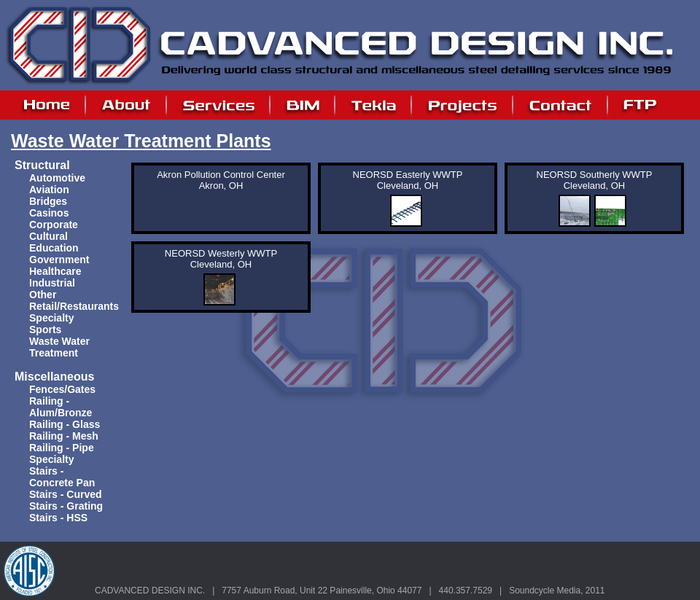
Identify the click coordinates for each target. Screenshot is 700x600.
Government (59, 260)
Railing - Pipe (62, 448)
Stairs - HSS (58, 518)
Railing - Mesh (64, 436)
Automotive (57, 178)
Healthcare (55, 271)
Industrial (52, 283)
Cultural (48, 236)
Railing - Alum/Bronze (61, 407)
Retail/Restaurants (74, 306)
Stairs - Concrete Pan (62, 477)
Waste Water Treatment (59, 347)
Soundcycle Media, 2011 (557, 591)
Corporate (54, 225)
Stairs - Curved (66, 494)
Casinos (49, 213)
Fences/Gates (62, 389)
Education (54, 248)
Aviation (49, 190)
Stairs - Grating (66, 506)
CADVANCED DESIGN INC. (150, 591)
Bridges (48, 201)
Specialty (51, 318)
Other (43, 295)
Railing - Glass (65, 424)
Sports (45, 330)
